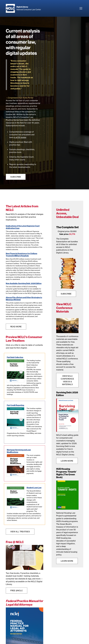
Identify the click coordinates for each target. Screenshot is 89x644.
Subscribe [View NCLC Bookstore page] (16, 177)
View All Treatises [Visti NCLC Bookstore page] (20, 532)
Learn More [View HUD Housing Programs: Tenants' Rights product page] (67, 561)
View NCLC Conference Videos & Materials (67, 380)
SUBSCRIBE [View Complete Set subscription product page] (66, 294)
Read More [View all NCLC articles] (16, 327)
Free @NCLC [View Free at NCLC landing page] (17, 591)
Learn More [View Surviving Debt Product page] (67, 461)
